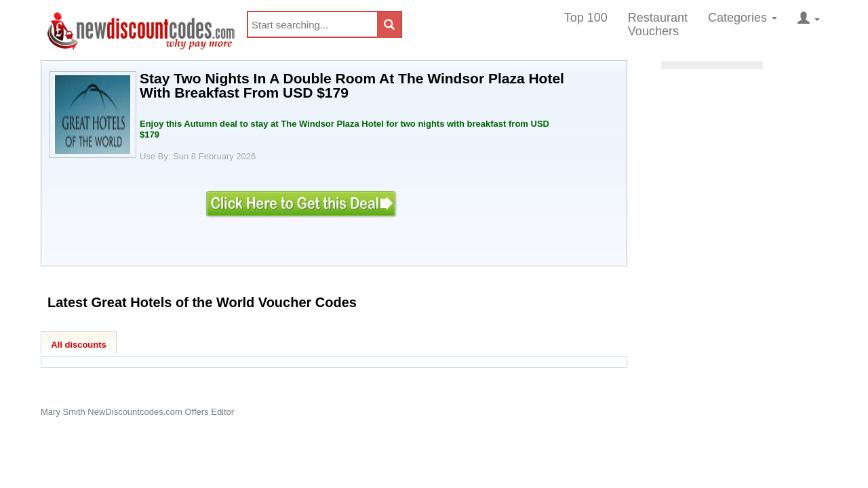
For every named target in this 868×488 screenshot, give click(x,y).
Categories (743, 18)
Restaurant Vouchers (658, 24)
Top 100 (586, 18)
